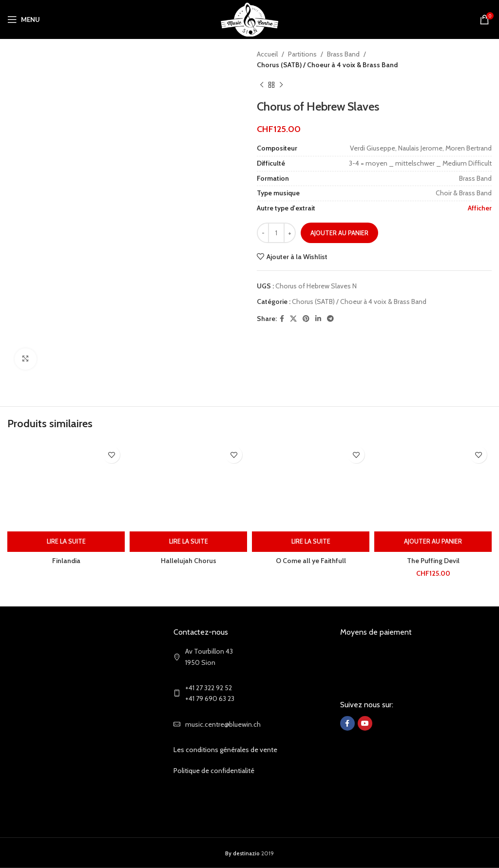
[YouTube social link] (365, 723)
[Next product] (281, 85)
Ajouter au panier (339, 233)
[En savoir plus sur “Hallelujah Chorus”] (188, 542)
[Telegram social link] (330, 319)
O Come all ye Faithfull (311, 561)
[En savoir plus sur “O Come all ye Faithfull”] (311, 542)
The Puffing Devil (433, 561)
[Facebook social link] (282, 319)
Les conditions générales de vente (225, 750)
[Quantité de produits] (276, 233)
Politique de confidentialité (214, 771)
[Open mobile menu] (24, 19)
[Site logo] (250, 19)
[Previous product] (262, 85)
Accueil (267, 54)
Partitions (302, 54)
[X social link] (293, 319)
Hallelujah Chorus (189, 561)
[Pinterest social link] (306, 319)
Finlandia (66, 561)
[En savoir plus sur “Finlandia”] (66, 542)
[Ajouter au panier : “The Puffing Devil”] (433, 542)
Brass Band (343, 54)
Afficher (480, 208)
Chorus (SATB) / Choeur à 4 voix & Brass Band (327, 65)
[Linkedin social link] (318, 319)
